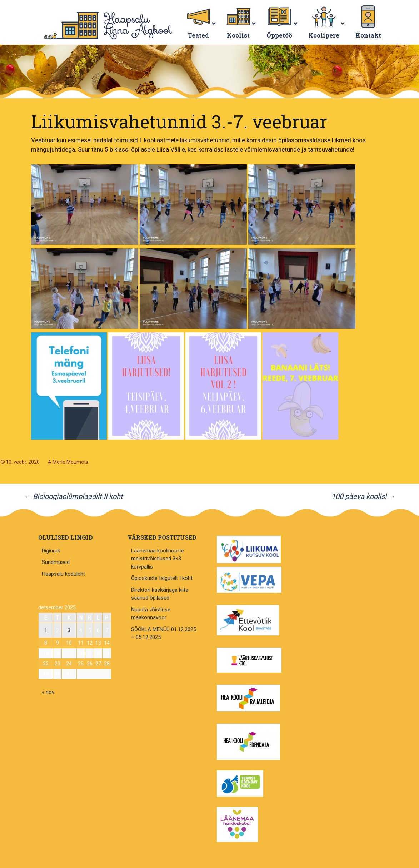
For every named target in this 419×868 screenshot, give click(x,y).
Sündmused (56, 562)
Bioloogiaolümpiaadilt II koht (73, 496)
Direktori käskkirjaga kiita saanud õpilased (160, 594)
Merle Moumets (70, 462)
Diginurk (51, 551)
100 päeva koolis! (363, 496)
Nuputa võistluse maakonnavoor (151, 614)
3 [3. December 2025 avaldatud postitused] (69, 630)
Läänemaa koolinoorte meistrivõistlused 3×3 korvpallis (158, 559)
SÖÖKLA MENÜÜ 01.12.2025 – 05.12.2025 (164, 633)
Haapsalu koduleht (63, 574)
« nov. (48, 692)
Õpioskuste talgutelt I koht (162, 578)
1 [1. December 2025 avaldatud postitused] (46, 630)
